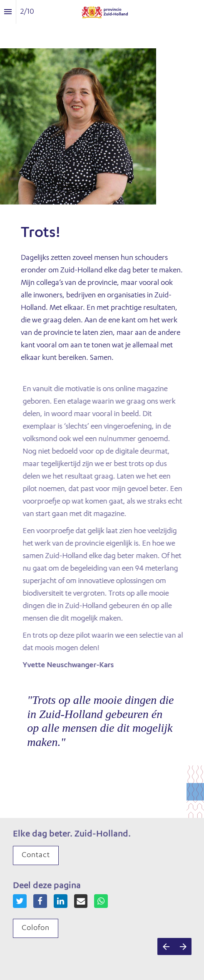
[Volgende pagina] (183, 946)
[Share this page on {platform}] (20, 901)
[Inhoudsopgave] (8, 12)
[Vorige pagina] (166, 946)
